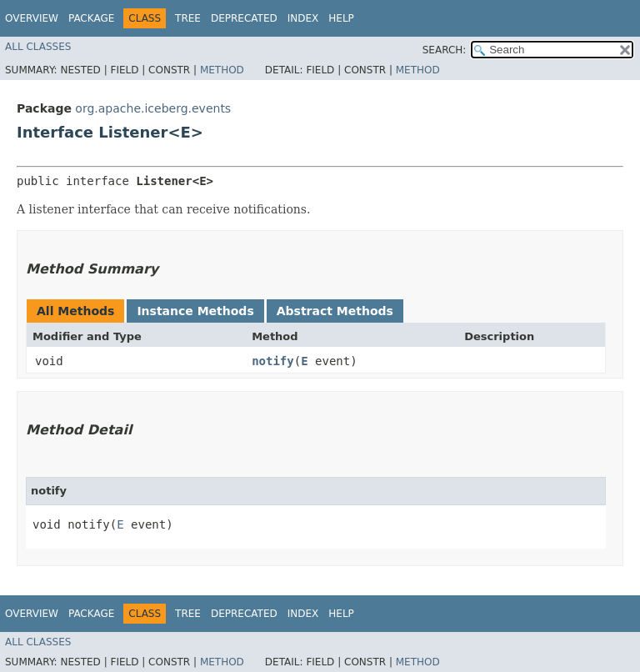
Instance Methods (195, 311)
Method (222, 70)
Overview (32, 18)
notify (273, 361)
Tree (188, 18)
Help (341, 18)
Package (91, 18)
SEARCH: (445, 50)
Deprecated (244, 18)
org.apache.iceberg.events (153, 108)
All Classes (38, 47)
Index (303, 18)
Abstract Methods (335, 311)
